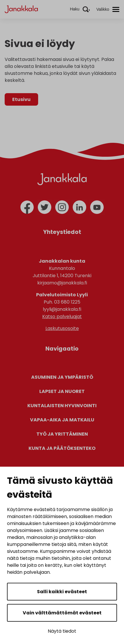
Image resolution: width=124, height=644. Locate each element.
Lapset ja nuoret (62, 391)
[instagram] (62, 207)
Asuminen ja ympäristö (62, 377)
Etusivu (21, 99)
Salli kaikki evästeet (62, 592)
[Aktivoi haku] (80, 9)
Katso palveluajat (62, 316)
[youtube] (97, 207)
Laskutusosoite (62, 328)
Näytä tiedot (62, 631)
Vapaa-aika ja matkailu (62, 420)
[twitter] (45, 207)
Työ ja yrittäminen (62, 434)
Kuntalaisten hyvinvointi (62, 406)
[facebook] (27, 207)
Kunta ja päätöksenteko (62, 448)
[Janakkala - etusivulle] (21, 9)
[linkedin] (79, 207)
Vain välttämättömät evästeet (62, 613)
